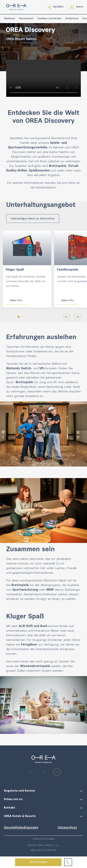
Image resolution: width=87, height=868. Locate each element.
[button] (19, 317)
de (57, 772)
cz (30, 772)
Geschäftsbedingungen (21, 828)
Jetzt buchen (38, 862)
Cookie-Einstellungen (44, 839)
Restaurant (26, 19)
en (44, 772)
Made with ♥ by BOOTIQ (43, 850)
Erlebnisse (72, 19)
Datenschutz (67, 828)
